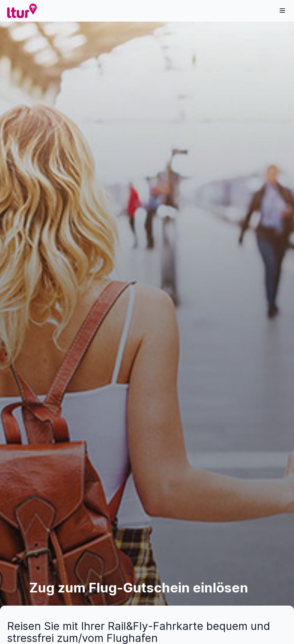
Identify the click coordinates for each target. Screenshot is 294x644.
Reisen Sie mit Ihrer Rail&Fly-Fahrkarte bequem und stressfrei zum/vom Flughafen (139, 632)
